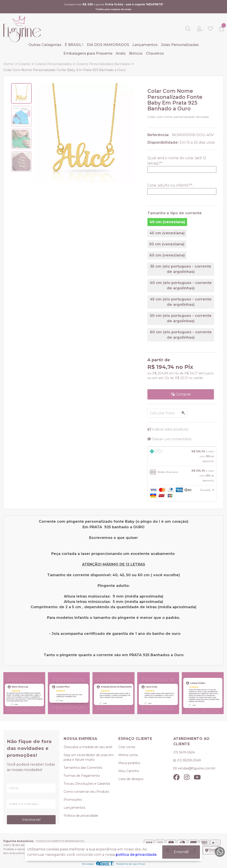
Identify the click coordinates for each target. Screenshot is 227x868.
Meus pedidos (129, 763)
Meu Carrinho (129, 771)
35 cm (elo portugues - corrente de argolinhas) (181, 269)
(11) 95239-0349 (189, 760)
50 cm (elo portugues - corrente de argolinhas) (181, 318)
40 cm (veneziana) (167, 222)
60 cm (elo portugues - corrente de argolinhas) (181, 335)
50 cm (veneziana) (167, 244)
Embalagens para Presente (88, 53)
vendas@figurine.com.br (197, 768)
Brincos (136, 53)
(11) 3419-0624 (184, 752)
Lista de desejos (131, 779)
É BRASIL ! (74, 45)
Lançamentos (145, 45)
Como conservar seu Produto (86, 792)
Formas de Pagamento (82, 776)
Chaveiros (155, 53)
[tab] (182, 456)
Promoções (73, 800)
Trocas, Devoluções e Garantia (87, 784)
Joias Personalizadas (180, 45)
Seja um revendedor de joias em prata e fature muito (89, 757)
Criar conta (127, 747)
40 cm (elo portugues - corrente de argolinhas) (181, 285)
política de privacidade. (136, 855)
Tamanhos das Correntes (83, 768)
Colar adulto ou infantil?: (170, 185)
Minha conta (128, 755)
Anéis (121, 53)
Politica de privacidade (81, 816)
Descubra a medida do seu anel (88, 747)
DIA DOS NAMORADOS (108, 45)
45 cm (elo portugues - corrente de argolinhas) (181, 302)
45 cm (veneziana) (167, 233)
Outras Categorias (45, 45)
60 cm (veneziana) (167, 255)
